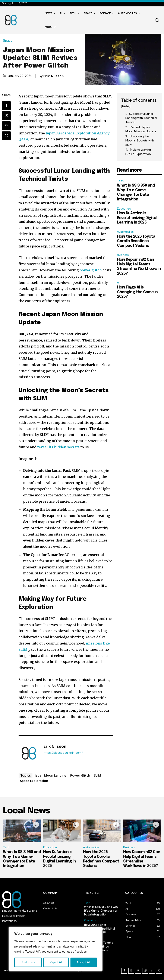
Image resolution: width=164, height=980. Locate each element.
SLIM (97, 775)
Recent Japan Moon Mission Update (141, 129)
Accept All (83, 962)
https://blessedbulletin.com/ (63, 753)
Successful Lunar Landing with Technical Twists (141, 118)
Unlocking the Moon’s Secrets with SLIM (140, 141)
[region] (56, 949)
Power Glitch (80, 775)
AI (118, 283)
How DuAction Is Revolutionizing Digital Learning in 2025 (137, 218)
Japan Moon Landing (51, 775)
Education (124, 209)
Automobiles (125, 232)
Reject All (56, 962)
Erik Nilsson (54, 76)
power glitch (91, 270)
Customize (28, 962)
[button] (157, 20)
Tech (120, 181)
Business (123, 255)
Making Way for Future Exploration (138, 152)
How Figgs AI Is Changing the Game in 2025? (137, 292)
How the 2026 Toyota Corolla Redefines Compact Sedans (136, 241)
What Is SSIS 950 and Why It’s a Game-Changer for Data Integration (101, 911)
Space (9, 41)
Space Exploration (34, 781)
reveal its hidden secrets (58, 447)
